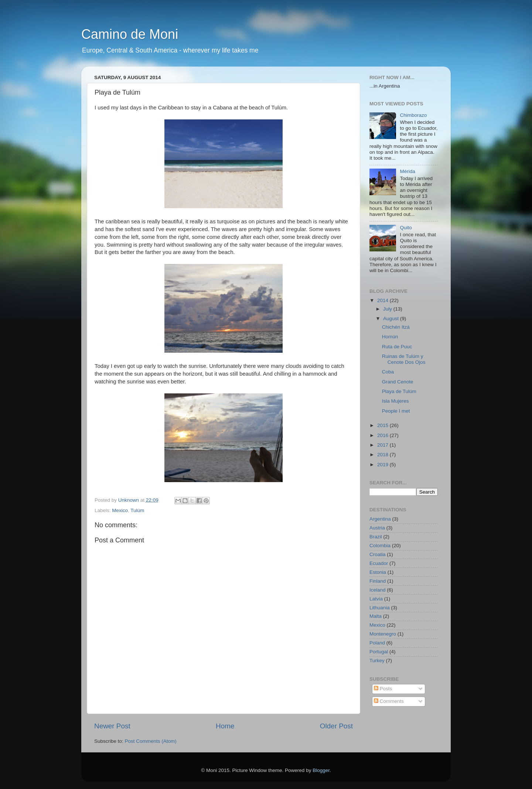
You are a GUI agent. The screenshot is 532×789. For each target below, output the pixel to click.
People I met (396, 411)
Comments (389, 701)
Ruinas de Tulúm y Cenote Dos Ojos (404, 359)
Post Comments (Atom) (151, 741)
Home (225, 726)
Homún (390, 337)
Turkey (377, 661)
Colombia (380, 546)
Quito (406, 228)
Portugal (379, 652)
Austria (377, 528)
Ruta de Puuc (397, 347)
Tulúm (137, 510)
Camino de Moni (130, 34)
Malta (376, 616)
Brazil (376, 537)
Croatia (378, 554)
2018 (383, 455)
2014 (383, 300)
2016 (383, 435)
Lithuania (380, 608)
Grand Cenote (398, 382)
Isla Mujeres (395, 401)
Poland (377, 643)
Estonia (378, 572)
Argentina (380, 519)
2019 (383, 465)
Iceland (378, 590)
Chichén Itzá (396, 327)
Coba (388, 372)
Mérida (407, 171)
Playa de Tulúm (399, 391)
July (388, 309)
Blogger (321, 770)
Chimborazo (413, 115)
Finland (378, 581)
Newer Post (112, 726)
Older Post (336, 726)
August (392, 319)
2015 (383, 425)
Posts (383, 689)
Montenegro (383, 634)
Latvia (376, 599)
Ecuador (379, 563)
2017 (383, 445)
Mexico (120, 510)
